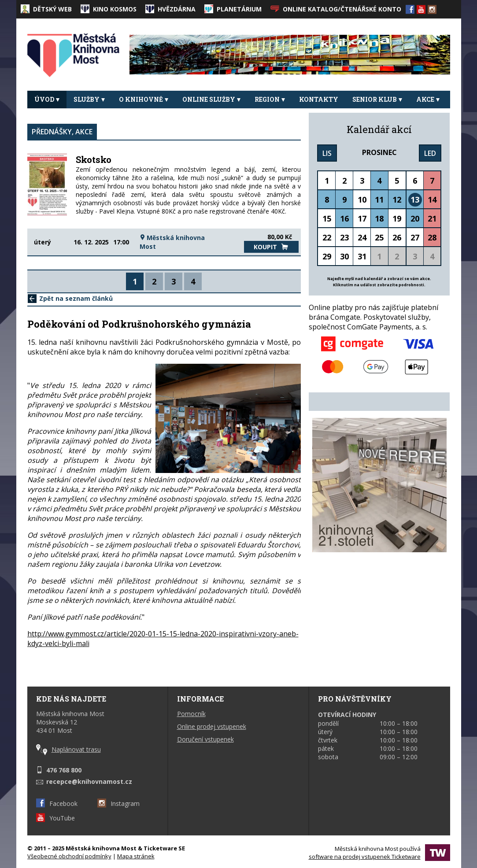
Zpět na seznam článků (70, 298)
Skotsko (94, 159)
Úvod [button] (47, 99)
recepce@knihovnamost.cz (89, 781)
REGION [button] (270, 99)
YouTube (55, 818)
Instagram (118, 803)
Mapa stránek (136, 856)
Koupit (271, 247)
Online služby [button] (211, 99)
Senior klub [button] (377, 99)
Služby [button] (89, 99)
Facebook (57, 803)
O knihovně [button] (144, 99)
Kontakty (319, 99)
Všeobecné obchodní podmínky (69, 856)
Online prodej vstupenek (212, 726)
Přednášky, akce (62, 132)
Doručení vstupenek (205, 739)
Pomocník (191, 714)
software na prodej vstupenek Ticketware (365, 857)
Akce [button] (428, 99)
